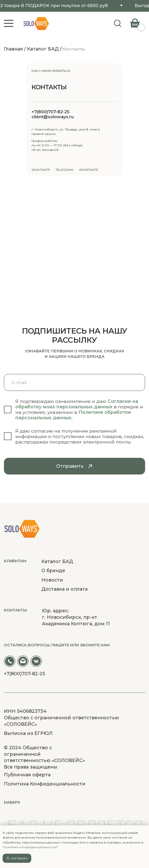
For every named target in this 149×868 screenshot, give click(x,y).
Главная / (15, 49)
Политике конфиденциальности (29, 847)
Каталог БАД (57, 561)
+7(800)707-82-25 (51, 112)
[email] (75, 382)
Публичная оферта (27, 775)
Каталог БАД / (44, 49)
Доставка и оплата (64, 589)
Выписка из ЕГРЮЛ (28, 733)
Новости (52, 580)
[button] (9, 24)
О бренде (53, 570)
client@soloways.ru (53, 117)
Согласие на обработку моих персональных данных (77, 404)
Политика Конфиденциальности (45, 784)
